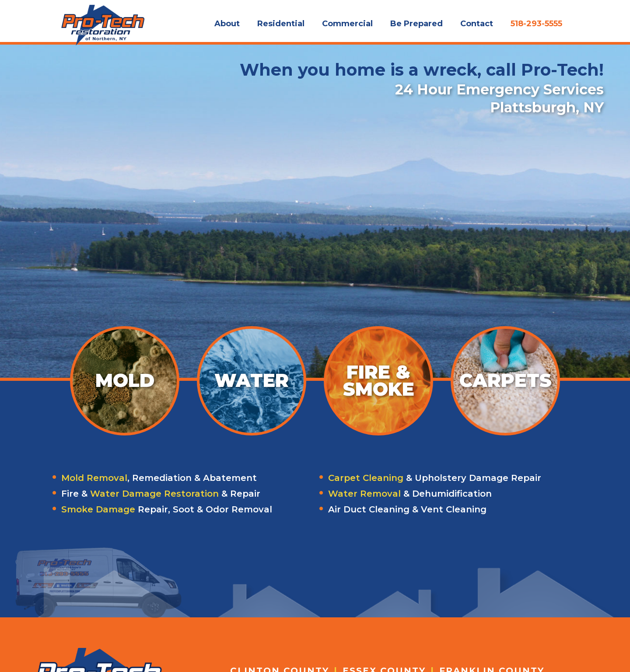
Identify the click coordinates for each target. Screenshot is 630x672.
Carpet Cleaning (366, 478)
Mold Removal (94, 478)
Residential (281, 24)
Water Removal (364, 494)
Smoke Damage (98, 509)
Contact (477, 24)
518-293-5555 (536, 24)
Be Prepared (416, 24)
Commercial (347, 24)
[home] (103, 21)
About (227, 24)
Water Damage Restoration (154, 494)
